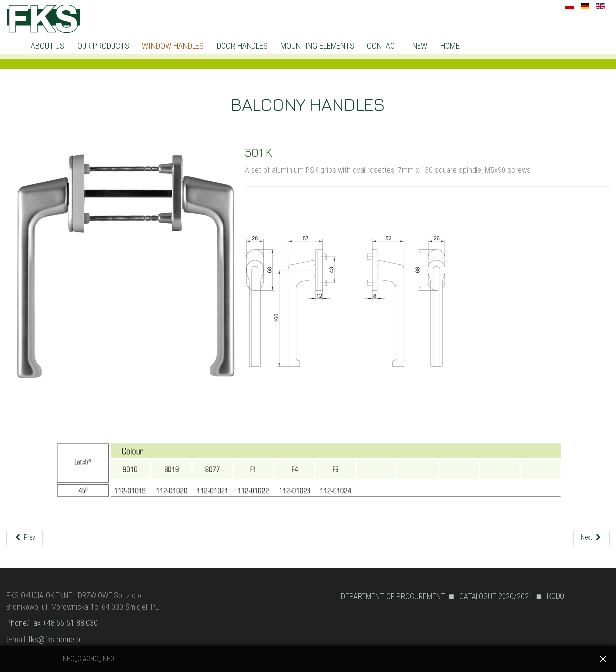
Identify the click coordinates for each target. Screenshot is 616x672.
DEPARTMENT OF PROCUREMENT (393, 597)
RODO (556, 596)
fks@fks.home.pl (55, 639)
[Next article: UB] (592, 538)
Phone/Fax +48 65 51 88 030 (52, 623)
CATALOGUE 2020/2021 (496, 597)
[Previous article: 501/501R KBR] (25, 538)
